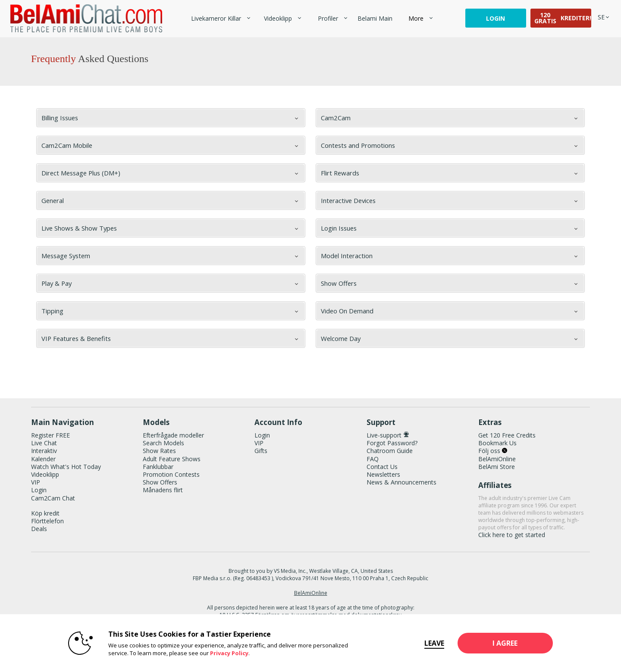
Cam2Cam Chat (53, 498)
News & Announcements (401, 482)
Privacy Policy (227, 653)
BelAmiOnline (497, 459)
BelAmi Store (497, 467)
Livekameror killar (216, 18)
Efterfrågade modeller (173, 435)
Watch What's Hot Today (66, 467)
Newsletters (383, 474)
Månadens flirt (163, 490)
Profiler (328, 18)
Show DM (0, 374)
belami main (375, 18)
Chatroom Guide (390, 451)
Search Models (163, 443)
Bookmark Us (497, 443)
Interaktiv (44, 451)
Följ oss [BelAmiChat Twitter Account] (493, 451)
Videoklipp (278, 18)
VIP (36, 482)
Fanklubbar (158, 467)
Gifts (261, 451)
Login (496, 18)
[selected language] (601, 17)
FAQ (373, 459)
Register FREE (50, 435)
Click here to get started (512, 535)
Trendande (256, 13)
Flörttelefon (47, 521)
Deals (39, 529)
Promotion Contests (171, 474)
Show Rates (159, 451)
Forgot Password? (392, 443)
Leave (433, 643)
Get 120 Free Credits (507, 435)
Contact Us (382, 467)
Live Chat (44, 443)
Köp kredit (45, 513)
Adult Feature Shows (172, 459)
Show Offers (160, 482)
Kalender (43, 459)
